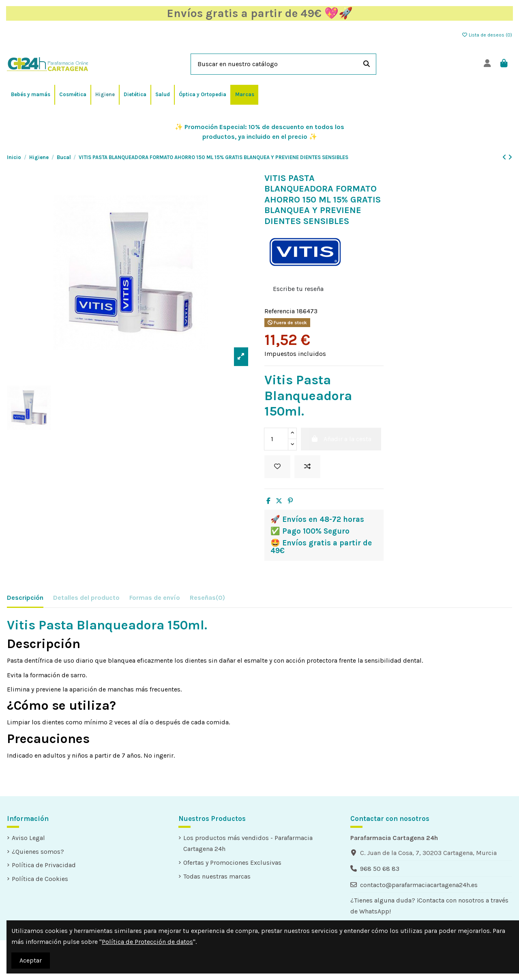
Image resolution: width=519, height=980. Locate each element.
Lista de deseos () (487, 35)
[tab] (207, 599)
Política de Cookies (40, 879)
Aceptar (31, 960)
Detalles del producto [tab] (86, 598)
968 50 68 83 (380, 869)
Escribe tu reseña (298, 289)
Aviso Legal (28, 838)
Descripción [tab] (25, 598)
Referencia (280, 311)
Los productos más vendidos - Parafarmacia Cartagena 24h (248, 843)
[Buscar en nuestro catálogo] (367, 64)
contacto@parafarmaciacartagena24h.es (419, 885)
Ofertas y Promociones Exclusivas (232, 863)
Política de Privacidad (44, 865)
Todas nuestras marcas (217, 876)
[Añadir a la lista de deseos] (277, 467)
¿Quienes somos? (38, 852)
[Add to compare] (307, 467)
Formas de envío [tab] (155, 598)
